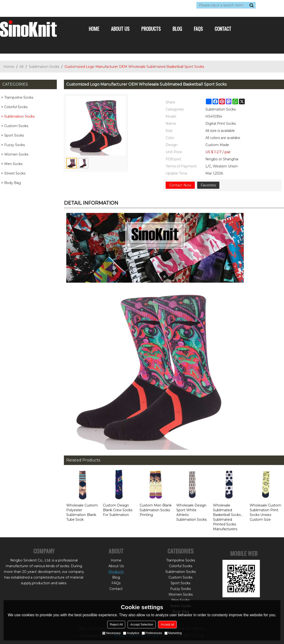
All (22, 67)
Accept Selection (142, 624)
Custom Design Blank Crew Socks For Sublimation (118, 510)
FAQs (198, 29)
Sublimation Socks (44, 67)
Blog (177, 29)
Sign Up (44, 5)
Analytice (131, 633)
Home (94, 29)
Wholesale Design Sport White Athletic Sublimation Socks (191, 512)
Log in (29, 5)
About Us (120, 29)
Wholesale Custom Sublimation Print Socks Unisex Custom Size (265, 512)
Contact (223, 29)
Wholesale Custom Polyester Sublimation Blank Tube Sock (82, 512)
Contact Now (180, 185)
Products (151, 29)
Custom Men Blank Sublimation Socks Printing (156, 510)
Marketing (173, 633)
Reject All (116, 624)
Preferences (152, 633)
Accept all (167, 624)
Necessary (111, 633)
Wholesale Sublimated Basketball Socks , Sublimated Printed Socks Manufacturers (228, 517)
